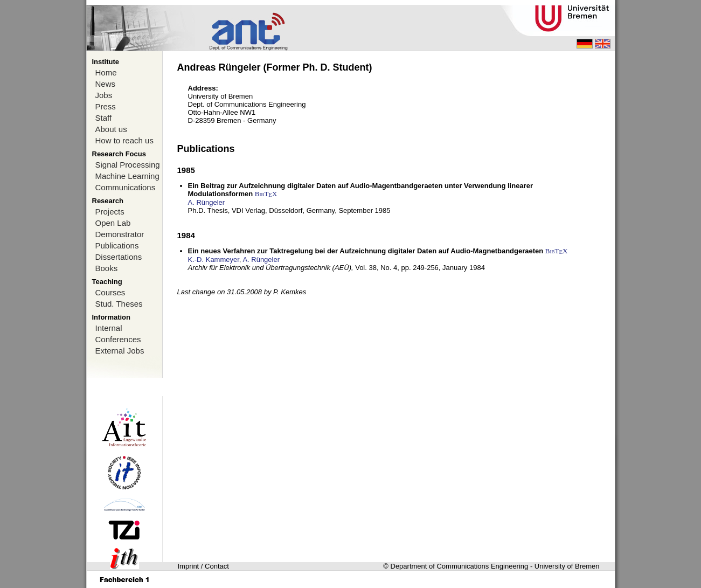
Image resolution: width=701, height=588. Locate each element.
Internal (109, 328)
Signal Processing (128, 165)
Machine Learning (127, 176)
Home (106, 72)
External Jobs (120, 351)
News (106, 84)
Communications (126, 187)
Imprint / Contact (203, 566)
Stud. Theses (119, 304)
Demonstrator (120, 234)
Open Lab (113, 223)
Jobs (104, 95)
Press (106, 106)
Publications (117, 245)
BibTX (266, 194)
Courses (110, 292)
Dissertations (119, 257)
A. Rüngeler (207, 202)
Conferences (118, 339)
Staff (104, 118)
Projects (110, 212)
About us (111, 129)
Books (107, 268)
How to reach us (124, 140)
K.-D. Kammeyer (214, 260)
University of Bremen (567, 566)
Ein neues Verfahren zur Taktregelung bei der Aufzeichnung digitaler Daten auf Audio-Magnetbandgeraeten (366, 251)
